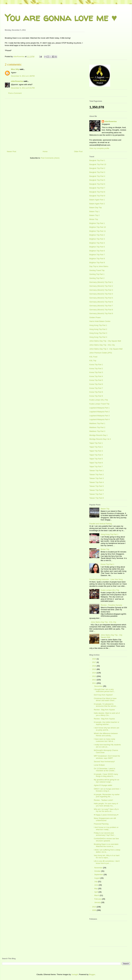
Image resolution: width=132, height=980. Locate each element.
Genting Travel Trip (97, 270)
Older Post (78, 151)
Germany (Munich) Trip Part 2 (101, 286)
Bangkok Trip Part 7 (97, 188)
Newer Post (11, 151)
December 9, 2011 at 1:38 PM (23, 76)
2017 (94, 662)
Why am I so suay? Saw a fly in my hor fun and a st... (106, 810)
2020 (94, 659)
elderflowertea (17, 81)
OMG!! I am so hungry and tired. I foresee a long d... (107, 790)
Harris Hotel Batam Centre (100, 321)
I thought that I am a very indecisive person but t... (104, 690)
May (96, 889)
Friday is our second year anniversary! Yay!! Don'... (105, 834)
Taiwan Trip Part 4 (97, 482)
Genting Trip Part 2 (97, 278)
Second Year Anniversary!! (104, 762)
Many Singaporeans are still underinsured (105, 819)
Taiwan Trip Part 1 (97, 471)
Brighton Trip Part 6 (97, 251)
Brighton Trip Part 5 (97, 247)
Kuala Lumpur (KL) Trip (99, 400)
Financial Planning (101, 824)
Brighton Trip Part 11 (98, 231)
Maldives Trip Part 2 (97, 427)
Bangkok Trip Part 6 (97, 184)
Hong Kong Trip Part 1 (98, 325)
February (98, 899)
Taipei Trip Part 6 (96, 463)
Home (45, 151)
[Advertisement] (45, 123)
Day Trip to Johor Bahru (99, 266)
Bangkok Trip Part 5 (97, 180)
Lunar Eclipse (99, 765)
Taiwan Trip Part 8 (97, 498)
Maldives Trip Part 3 (97, 431)
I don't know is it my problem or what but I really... (106, 828)
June (97, 885)
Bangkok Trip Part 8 (97, 192)
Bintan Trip (94, 219)
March (97, 895)
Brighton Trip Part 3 (97, 239)
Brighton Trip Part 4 (97, 243)
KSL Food (93, 357)
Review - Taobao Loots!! (103, 800)
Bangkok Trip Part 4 (97, 176)
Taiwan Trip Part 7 (97, 494)
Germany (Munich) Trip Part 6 (101, 302)
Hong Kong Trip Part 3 (98, 333)
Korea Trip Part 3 (96, 372)
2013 (94, 676)
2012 (94, 680)
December (99, 686)
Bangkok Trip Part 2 (97, 168)
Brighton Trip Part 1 (97, 223)
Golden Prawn (95, 317)
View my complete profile (99, 148)
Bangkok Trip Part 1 (97, 160)
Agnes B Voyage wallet (103, 785)
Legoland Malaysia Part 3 (99, 416)
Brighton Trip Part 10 (98, 227)
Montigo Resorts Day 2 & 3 (100, 439)
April (96, 892)
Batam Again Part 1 (97, 200)
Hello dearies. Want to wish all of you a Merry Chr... (107, 714)
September (99, 875)
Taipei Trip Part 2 (96, 447)
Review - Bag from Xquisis (104, 710)
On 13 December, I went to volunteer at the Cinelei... (105, 770)
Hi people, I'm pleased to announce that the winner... (106, 705)
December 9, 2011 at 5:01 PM (23, 88)
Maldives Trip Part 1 (97, 423)
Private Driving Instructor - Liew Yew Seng (106, 579)
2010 (94, 907)
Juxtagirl (75, 974)
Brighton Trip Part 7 (97, 255)
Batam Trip (105, 509)
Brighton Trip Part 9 (97, 263)
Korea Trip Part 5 (96, 380)
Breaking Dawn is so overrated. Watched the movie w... (106, 845)
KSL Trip (93, 361)
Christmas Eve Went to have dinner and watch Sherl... (105, 699)
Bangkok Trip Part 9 (97, 196)
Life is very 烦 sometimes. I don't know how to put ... (107, 862)
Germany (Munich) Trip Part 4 (101, 294)
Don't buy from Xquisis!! (103, 695)
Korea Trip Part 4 (96, 376)
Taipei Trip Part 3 (96, 451)
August (97, 878)
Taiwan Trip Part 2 (97, 474)
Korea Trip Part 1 (96, 365)
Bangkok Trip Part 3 (97, 172)
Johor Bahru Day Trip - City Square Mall (105, 341)
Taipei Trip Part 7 (96, 467)
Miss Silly (15, 69)
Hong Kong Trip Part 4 (98, 337)
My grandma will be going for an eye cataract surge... (106, 781)
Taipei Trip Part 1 (96, 443)
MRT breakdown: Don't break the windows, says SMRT (107, 757)
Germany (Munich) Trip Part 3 (101, 290)
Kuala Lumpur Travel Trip (99, 404)
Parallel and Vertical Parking (101, 524)
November (99, 868)
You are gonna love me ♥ (61, 18)
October (98, 871)
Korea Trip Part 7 (96, 388)
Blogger (92, 974)
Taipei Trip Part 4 (96, 455)
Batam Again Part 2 (97, 204)
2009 (94, 910)
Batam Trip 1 (94, 211)
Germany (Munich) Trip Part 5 (101, 298)
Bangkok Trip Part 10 (98, 164)
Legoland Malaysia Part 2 (99, 412)
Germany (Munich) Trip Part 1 (101, 282)
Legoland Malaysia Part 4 (99, 419)
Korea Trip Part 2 (96, 369)
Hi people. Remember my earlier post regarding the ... (107, 796)
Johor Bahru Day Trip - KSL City (102, 345)
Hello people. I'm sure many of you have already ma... (106, 805)
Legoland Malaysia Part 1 (99, 408)
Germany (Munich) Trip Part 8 (101, 310)
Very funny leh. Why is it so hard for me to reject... (107, 857)
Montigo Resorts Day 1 (98, 435)
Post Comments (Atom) (50, 158)
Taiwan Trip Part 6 (97, 490)
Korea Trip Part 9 (96, 396)
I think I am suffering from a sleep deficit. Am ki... (107, 851)
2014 (94, 673)
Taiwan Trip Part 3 (97, 478)
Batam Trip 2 (94, 215)
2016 (94, 666)
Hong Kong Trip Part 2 (98, 329)
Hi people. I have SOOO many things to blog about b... (106, 775)
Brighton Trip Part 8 (97, 259)
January (98, 902)
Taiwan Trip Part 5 (97, 486)
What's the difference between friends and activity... (106, 734)
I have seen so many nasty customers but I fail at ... (104, 740)
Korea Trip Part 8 (96, 392)
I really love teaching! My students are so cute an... (107, 746)
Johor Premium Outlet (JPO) (101, 353)
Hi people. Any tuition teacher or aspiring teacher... (106, 723)
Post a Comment (15, 93)
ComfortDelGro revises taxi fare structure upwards (106, 840)
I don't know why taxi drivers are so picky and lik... (106, 729)
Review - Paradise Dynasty (111, 605)
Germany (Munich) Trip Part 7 (101, 306)
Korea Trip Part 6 (96, 384)
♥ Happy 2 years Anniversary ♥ (106, 815)
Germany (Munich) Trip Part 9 (101, 313)
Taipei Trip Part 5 (96, 459)
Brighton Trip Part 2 (97, 235)
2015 (94, 669)
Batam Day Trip (96, 207)
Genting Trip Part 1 (97, 274)
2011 (94, 683)
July (96, 882)
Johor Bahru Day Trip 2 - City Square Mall (106, 349)
